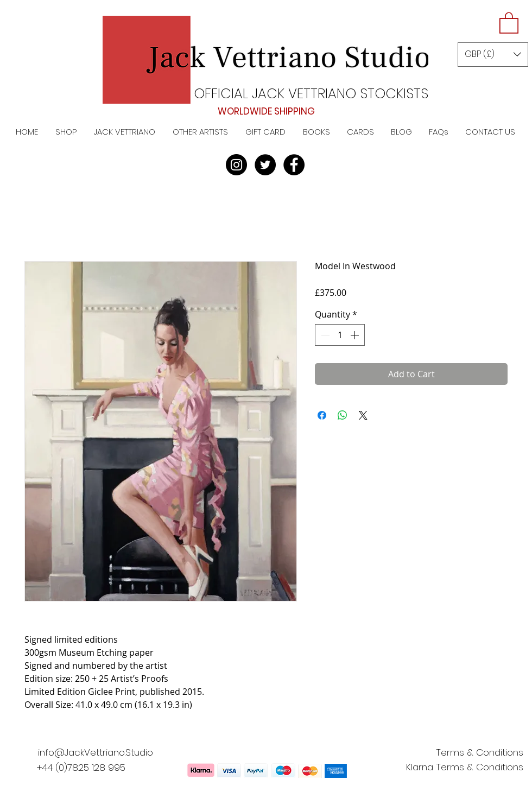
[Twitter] (265, 165)
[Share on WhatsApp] (343, 415)
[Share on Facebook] (322, 415)
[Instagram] (236, 165)
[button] (509, 22)
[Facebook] (294, 165)
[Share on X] (363, 415)
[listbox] (493, 55)
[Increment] (356, 335)
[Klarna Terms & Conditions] (465, 768)
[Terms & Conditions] (479, 753)
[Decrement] (324, 335)
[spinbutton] (340, 335)
